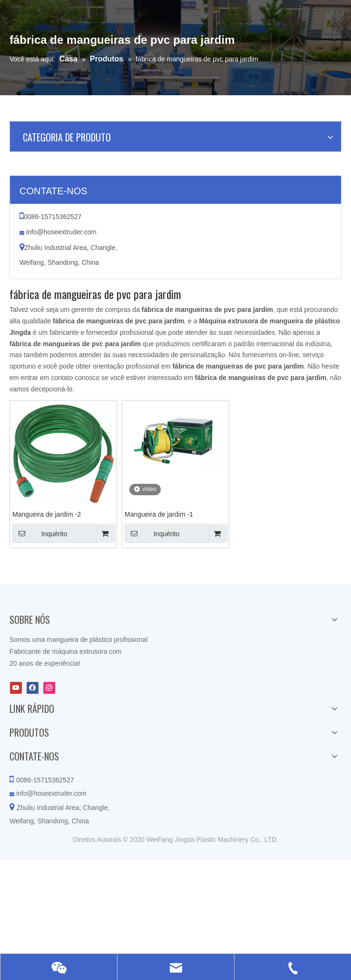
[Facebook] (33, 688)
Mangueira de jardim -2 (47, 514)
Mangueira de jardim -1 (159, 514)
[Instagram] (49, 688)
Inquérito (40, 533)
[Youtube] (16, 688)
